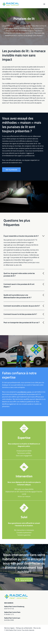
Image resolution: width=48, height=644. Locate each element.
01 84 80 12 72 (9, 614)
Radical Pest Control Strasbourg (14, 606)
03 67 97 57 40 (9, 609)
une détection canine (24, 392)
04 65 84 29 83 (9, 620)
